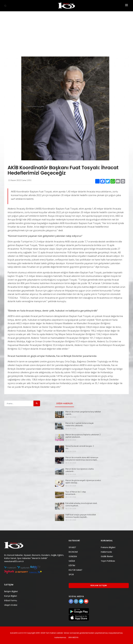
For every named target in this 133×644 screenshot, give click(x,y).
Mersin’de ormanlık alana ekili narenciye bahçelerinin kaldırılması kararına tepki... (82, 459)
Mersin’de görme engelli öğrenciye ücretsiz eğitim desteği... (83, 482)
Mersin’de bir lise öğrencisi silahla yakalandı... (80, 470)
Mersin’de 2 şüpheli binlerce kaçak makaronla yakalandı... (79, 424)
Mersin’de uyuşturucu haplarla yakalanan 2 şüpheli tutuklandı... (83, 436)
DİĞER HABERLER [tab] (65, 404)
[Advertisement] (66, 32)
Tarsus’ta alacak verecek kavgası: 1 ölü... (80, 447)
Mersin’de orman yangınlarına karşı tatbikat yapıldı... (83, 413)
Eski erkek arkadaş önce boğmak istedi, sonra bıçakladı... (81, 505)
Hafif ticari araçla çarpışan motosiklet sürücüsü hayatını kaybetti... (81, 516)
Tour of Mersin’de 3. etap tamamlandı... (76, 493)
